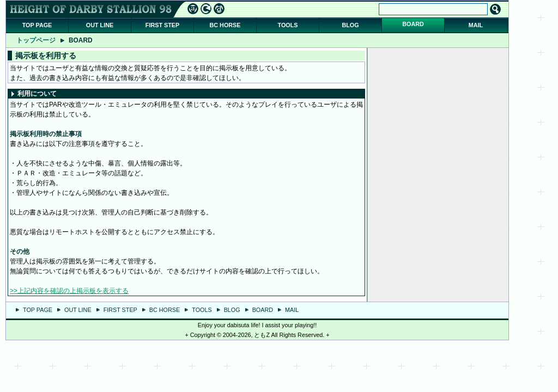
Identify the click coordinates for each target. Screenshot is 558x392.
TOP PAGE (37, 25)
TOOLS (288, 25)
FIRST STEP (162, 25)
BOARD (413, 24)
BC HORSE (225, 25)
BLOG (350, 25)
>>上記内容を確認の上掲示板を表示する (69, 291)
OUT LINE (100, 25)
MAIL (476, 25)
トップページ (36, 40)
